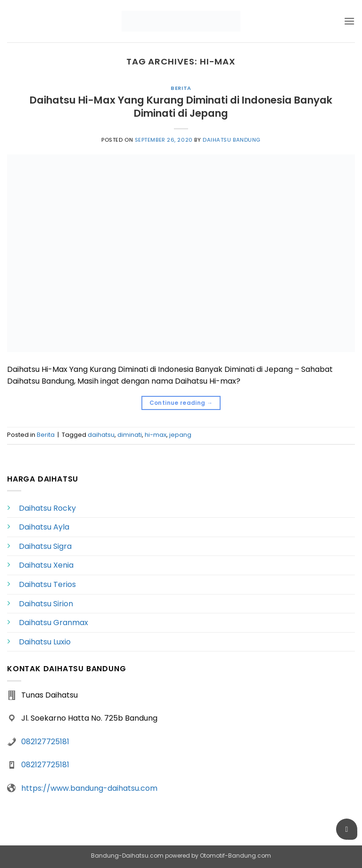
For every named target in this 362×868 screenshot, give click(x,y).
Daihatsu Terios (47, 584)
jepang (180, 435)
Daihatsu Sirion (46, 604)
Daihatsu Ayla (44, 527)
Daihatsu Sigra (45, 546)
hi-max (156, 435)
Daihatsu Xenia (46, 565)
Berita (181, 88)
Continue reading (181, 403)
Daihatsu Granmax (53, 623)
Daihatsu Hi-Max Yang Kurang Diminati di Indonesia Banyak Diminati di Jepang (181, 107)
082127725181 (45, 742)
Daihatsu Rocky (47, 508)
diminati (130, 435)
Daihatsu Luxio (45, 642)
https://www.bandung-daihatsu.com (89, 788)
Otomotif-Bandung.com (235, 856)
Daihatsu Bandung (232, 140)
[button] (349, 21)
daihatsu (101, 435)
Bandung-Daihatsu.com (127, 856)
